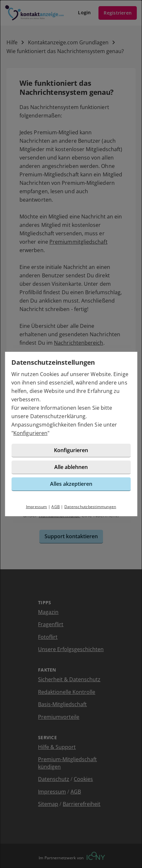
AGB (56, 507)
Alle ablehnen (71, 467)
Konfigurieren (30, 433)
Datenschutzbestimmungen (90, 507)
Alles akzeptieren (71, 484)
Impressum (37, 507)
